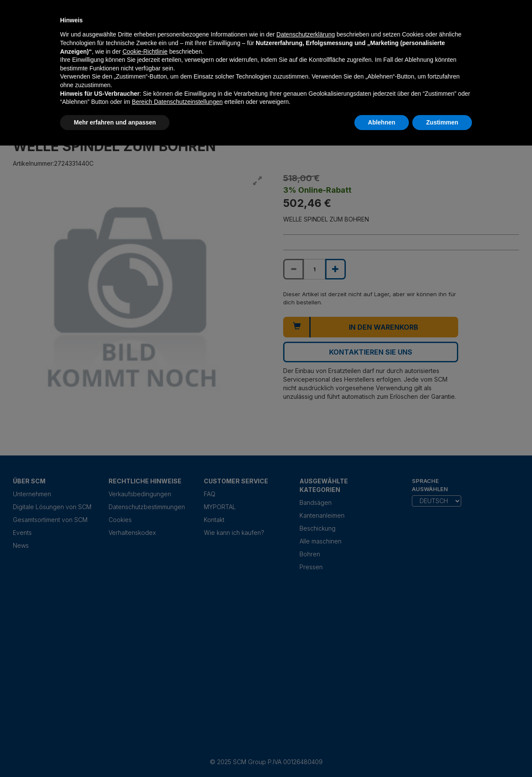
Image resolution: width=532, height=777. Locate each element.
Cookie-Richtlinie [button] (145, 52)
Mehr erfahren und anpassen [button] (115, 122)
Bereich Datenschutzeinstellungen (177, 102)
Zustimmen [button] (442, 122)
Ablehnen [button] (382, 122)
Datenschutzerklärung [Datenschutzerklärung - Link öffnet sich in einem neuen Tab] (305, 34)
